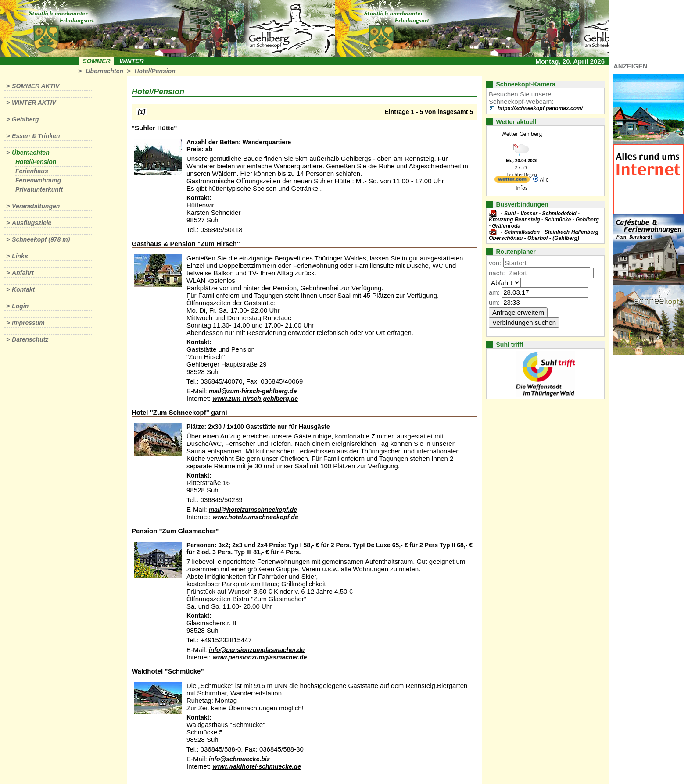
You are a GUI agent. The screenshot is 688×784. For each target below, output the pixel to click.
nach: (497, 273)
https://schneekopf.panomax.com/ (540, 108)
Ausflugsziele (32, 223)
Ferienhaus (32, 171)
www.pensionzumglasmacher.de (260, 657)
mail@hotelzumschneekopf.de (253, 510)
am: (494, 292)
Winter (131, 61)
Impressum (28, 323)
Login (20, 306)
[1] (142, 112)
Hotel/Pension (155, 71)
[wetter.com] (512, 181)
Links (20, 256)
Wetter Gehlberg (522, 134)
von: (495, 263)
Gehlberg (25, 119)
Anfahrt (23, 273)
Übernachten (104, 71)
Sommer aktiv (36, 86)
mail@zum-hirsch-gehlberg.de (253, 391)
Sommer (97, 61)
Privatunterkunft (39, 189)
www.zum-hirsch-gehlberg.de (255, 399)
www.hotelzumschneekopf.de (255, 517)
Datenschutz (30, 339)
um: (494, 302)
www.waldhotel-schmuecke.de (257, 766)
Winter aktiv (34, 103)
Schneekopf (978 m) (41, 239)
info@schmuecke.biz (239, 759)
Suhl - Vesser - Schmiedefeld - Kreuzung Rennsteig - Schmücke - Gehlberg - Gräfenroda (544, 220)
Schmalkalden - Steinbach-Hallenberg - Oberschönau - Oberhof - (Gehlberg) (545, 235)
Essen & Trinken (36, 136)
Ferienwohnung (38, 180)
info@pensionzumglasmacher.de (257, 650)
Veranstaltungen (36, 206)
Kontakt (23, 289)
